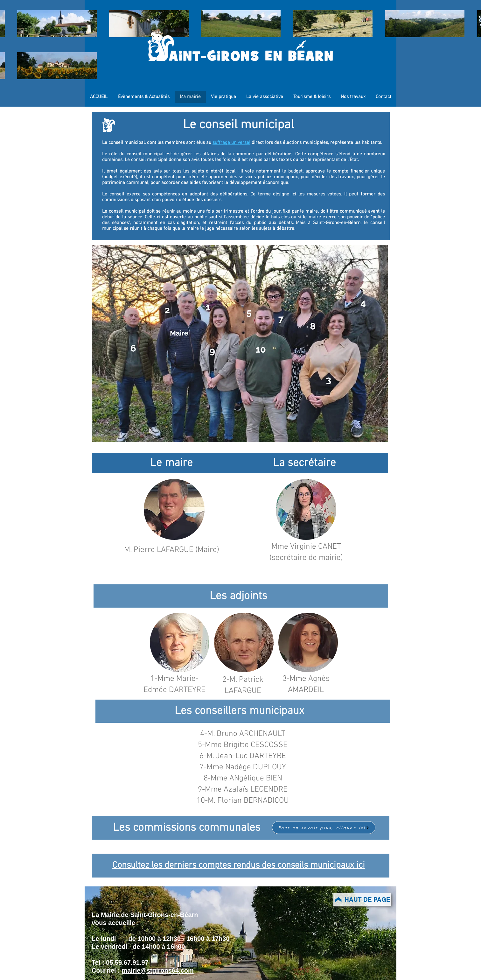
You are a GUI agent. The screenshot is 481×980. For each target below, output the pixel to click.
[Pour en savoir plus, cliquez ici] (324, 828)
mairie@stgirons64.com (157, 970)
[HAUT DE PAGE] (362, 899)
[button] (174, 509)
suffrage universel (231, 143)
